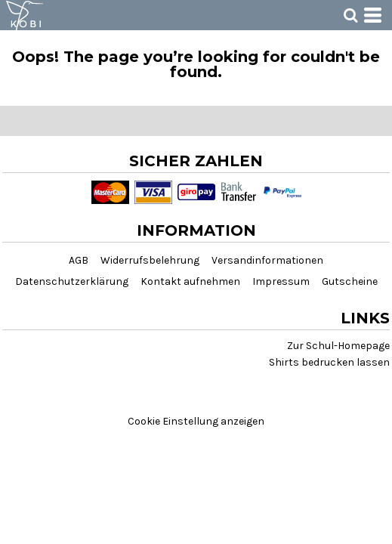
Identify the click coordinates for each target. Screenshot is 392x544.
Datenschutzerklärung (72, 281)
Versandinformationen (267, 260)
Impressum (281, 281)
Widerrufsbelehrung (150, 260)
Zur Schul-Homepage (338, 346)
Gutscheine (350, 281)
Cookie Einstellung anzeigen (196, 421)
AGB (79, 260)
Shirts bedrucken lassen (329, 362)
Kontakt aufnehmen (190, 281)
